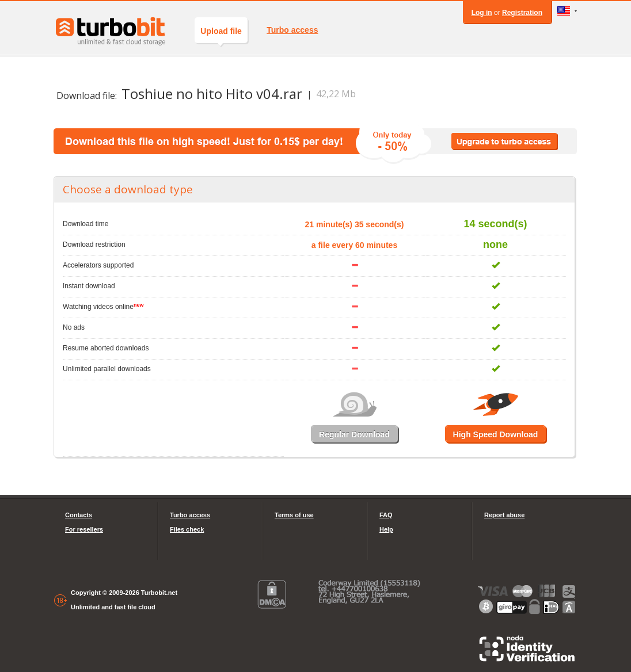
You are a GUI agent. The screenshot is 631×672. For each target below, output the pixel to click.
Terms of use (294, 515)
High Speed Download (496, 434)
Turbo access (292, 30)
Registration (522, 13)
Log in (482, 13)
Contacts (79, 515)
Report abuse (504, 515)
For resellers (84, 529)
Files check (187, 529)
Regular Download (354, 434)
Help (386, 529)
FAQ (386, 515)
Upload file (221, 35)
